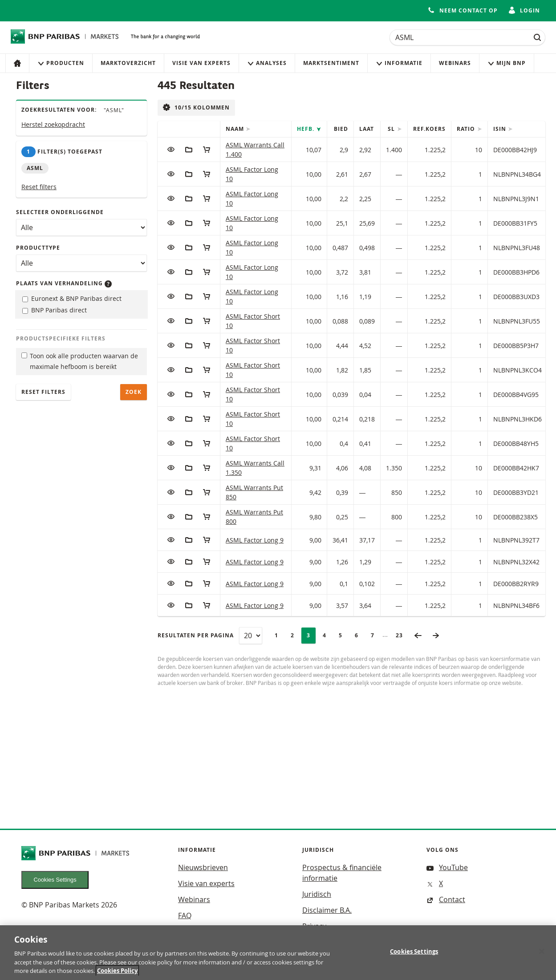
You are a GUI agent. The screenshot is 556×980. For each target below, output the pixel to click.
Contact (446, 899)
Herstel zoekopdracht (53, 124)
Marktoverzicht (128, 63)
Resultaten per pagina (196, 635)
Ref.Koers (429, 129)
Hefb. (306, 129)
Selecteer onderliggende (60, 212)
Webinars (455, 63)
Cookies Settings (55, 880)
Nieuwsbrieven (203, 867)
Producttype (38, 248)
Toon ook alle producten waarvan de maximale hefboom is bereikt (80, 361)
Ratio (467, 129)
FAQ (185, 915)
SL (392, 129)
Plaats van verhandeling (64, 283)
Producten (61, 63)
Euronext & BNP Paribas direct (72, 298)
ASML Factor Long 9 (255, 540)
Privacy (314, 926)
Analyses (267, 63)
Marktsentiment (331, 63)
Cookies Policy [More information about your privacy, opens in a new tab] (117, 975)
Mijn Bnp (507, 63)
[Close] (542, 955)
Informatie (399, 63)
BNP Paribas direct (55, 310)
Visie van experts (201, 63)
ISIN (501, 129)
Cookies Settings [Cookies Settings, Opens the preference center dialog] (414, 955)
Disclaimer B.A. (327, 910)
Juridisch (317, 894)
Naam (236, 129)
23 (402, 635)
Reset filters (39, 187)
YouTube (447, 867)
